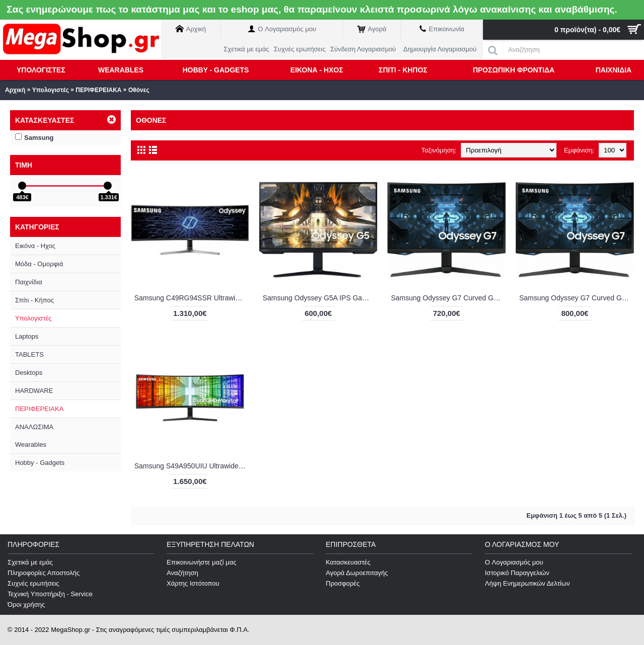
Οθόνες (139, 90)
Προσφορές (343, 583)
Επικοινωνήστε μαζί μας (201, 562)
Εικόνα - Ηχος (35, 246)
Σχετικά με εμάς (30, 562)
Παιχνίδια (29, 282)
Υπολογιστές (51, 90)
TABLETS (29, 354)
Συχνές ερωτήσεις (33, 583)
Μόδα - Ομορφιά (39, 264)
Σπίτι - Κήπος (34, 300)
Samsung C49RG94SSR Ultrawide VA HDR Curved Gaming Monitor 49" (192, 298)
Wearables (31, 445)
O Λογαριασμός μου (514, 562)
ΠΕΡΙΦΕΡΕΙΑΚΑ (98, 90)
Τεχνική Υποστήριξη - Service (50, 594)
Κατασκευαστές (348, 562)
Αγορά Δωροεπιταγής (357, 573)
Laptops (27, 336)
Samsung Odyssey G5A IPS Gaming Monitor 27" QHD (320, 298)
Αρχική (15, 90)
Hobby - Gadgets (40, 463)
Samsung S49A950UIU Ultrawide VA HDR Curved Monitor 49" (192, 466)
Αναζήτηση (182, 573)
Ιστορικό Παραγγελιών (517, 573)
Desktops (29, 373)
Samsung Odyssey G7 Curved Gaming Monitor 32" (577, 298)
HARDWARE (34, 391)
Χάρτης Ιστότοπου (193, 583)
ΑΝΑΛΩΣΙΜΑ (34, 427)
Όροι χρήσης (26, 604)
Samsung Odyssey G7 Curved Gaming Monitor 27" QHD (448, 298)
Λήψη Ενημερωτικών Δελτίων (528, 583)
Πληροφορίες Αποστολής (44, 573)
